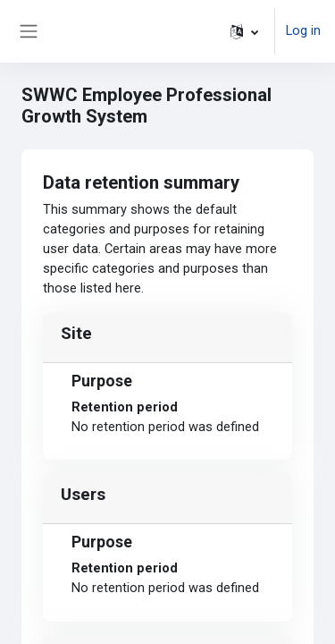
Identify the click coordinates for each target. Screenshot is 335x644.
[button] (244, 31)
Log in (303, 30)
